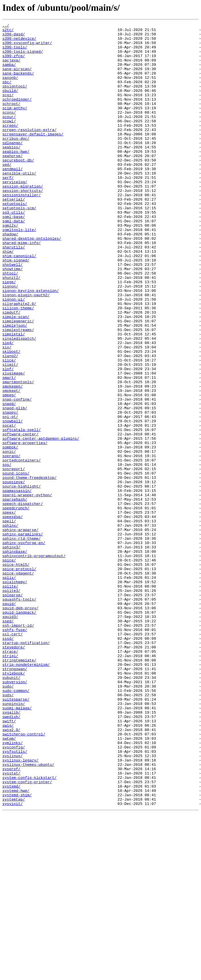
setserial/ (14, 235)
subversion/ (15, 814)
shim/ (8, 297)
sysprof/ (11, 918)
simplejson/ (15, 386)
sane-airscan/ (17, 78)
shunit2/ (11, 329)
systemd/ (11, 939)
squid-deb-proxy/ (20, 725)
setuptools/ (15, 240)
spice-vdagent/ (18, 683)
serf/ (8, 209)
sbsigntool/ (15, 99)
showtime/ (12, 318)
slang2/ (10, 423)
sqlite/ (10, 699)
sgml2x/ (10, 266)
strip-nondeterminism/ (26, 793)
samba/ (9, 73)
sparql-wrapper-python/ (27, 590)
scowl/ (9, 141)
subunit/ (11, 809)
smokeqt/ (11, 464)
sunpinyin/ (14, 840)
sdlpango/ (12, 167)
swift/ (9, 861)
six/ (7, 412)
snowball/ (12, 501)
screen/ (10, 146)
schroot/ (11, 120)
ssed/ (8, 741)
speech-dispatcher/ (23, 600)
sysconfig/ (14, 892)
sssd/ (8, 762)
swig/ (8, 866)
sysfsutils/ (15, 897)
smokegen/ (12, 459)
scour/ (9, 136)
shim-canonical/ (19, 303)
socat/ (9, 506)
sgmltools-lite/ (19, 271)
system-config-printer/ (27, 934)
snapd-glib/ (15, 485)
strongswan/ (15, 798)
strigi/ (10, 783)
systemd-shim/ (17, 950)
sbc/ (7, 94)
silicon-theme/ (18, 365)
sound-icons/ (16, 563)
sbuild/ (10, 104)
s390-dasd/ (14, 37)
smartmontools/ (18, 454)
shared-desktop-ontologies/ (32, 282)
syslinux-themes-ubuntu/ (28, 913)
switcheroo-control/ (24, 877)
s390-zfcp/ (14, 63)
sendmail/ (12, 198)
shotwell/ (12, 313)
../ (6, 26)
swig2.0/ (11, 871)
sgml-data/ (14, 261)
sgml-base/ (14, 256)
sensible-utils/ (19, 203)
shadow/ (10, 277)
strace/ (10, 777)
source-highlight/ (22, 579)
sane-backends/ (18, 83)
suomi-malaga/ (17, 845)
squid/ (9, 720)
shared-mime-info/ (22, 287)
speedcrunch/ (16, 605)
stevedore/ (14, 772)
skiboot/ (11, 417)
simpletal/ (14, 397)
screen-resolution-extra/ (29, 151)
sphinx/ (10, 626)
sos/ (7, 553)
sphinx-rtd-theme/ (22, 642)
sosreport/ (14, 558)
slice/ (9, 428)
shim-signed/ (16, 308)
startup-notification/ (26, 767)
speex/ (9, 610)
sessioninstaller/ (22, 230)
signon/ (10, 339)
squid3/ (10, 736)
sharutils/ (14, 292)
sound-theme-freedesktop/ (29, 569)
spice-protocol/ (19, 678)
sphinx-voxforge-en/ (24, 647)
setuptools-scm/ (19, 245)
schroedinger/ (17, 115)
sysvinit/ (12, 960)
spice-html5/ (16, 673)
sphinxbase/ (15, 657)
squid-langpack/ (19, 730)
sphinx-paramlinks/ (23, 637)
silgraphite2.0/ (19, 360)
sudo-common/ (16, 824)
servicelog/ (15, 214)
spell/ (9, 621)
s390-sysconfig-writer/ (27, 47)
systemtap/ (14, 955)
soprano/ (11, 543)
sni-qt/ (10, 496)
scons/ (9, 130)
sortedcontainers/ (22, 548)
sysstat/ (11, 923)
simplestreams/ (18, 391)
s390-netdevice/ (19, 42)
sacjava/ (11, 68)
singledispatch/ (19, 402)
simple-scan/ (16, 376)
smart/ (9, 449)
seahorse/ (12, 183)
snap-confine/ (17, 475)
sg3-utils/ (14, 250)
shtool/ (10, 323)
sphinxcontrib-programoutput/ (34, 663)
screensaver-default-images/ (33, 157)
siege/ (9, 334)
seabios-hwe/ (16, 177)
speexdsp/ (12, 616)
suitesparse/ (16, 835)
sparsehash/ (15, 595)
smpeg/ (9, 470)
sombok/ (10, 532)
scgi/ (8, 110)
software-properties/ (25, 527)
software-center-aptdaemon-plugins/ (41, 522)
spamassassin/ (17, 584)
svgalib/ (11, 850)
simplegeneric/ (18, 381)
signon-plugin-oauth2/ (26, 350)
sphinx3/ (11, 652)
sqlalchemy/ (15, 694)
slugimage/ (14, 443)
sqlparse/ (12, 710)
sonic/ (9, 537)
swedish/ (11, 856)
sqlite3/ (11, 704)
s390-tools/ (15, 52)
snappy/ (10, 490)
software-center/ (20, 517)
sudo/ (8, 819)
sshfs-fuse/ (15, 751)
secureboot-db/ (18, 188)
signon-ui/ (14, 355)
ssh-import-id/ (18, 746)
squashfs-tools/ (19, 715)
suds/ (8, 830)
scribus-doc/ (16, 162)
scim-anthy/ (15, 125)
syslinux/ (12, 903)
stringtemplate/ (19, 788)
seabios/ (11, 172)
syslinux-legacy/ (20, 908)
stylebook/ (14, 803)
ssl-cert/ (12, 757)
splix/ (9, 689)
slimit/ (10, 433)
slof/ (8, 438)
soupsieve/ (14, 574)
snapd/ (9, 480)
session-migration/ (23, 219)
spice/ (9, 668)
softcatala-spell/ (22, 511)
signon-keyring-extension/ (31, 344)
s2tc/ (8, 31)
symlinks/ (12, 887)
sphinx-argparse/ (20, 631)
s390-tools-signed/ (23, 57)
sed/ (7, 193)
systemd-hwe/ (16, 944)
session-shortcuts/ (23, 224)
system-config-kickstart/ (29, 929)
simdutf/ (11, 370)
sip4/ (8, 407)
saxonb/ (10, 89)
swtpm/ (9, 882)
